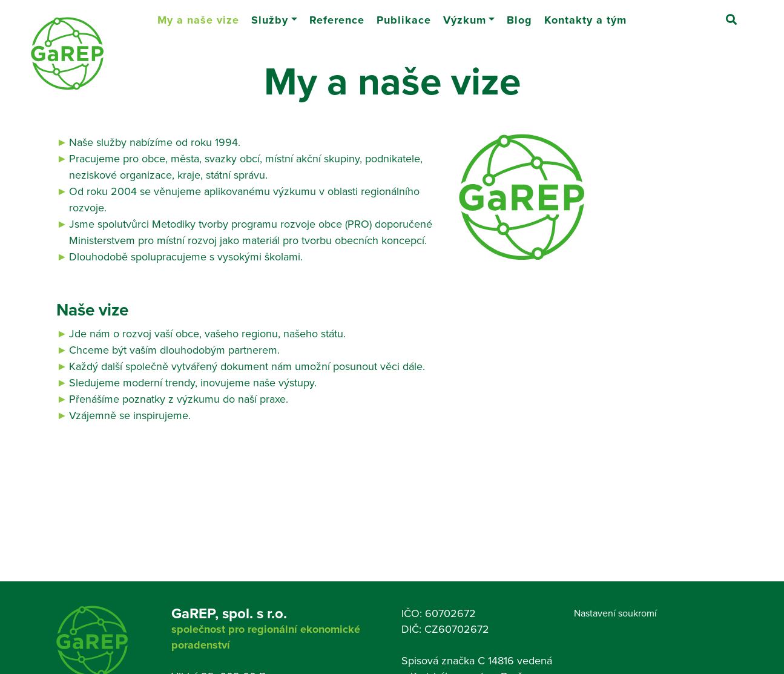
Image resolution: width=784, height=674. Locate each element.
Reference (337, 15)
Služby (270, 15)
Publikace (404, 15)
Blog (519, 15)
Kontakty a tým (585, 15)
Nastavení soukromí (615, 613)
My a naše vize (201, 15)
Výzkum (465, 15)
